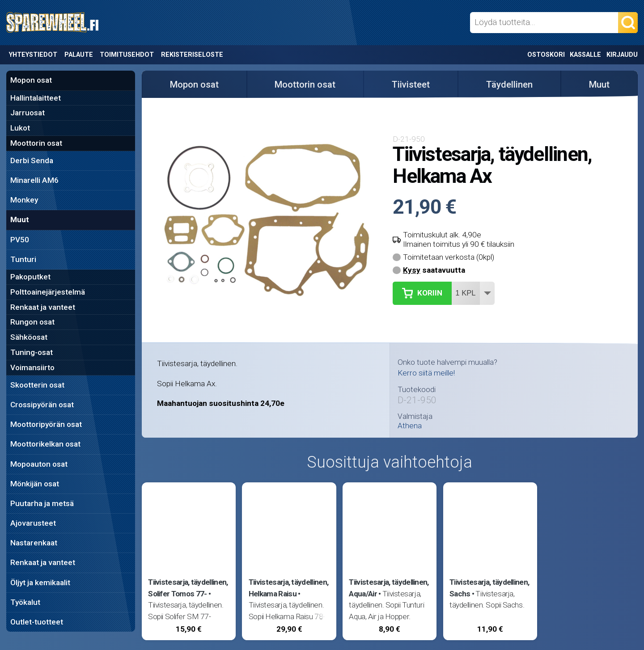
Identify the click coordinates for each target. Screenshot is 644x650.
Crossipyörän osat (42, 405)
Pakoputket (30, 277)
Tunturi (23, 259)
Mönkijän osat (35, 484)
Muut (20, 219)
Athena (410, 426)
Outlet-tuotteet (37, 622)
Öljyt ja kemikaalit (40, 582)
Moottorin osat (36, 143)
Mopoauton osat (39, 464)
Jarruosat (28, 113)
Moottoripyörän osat (46, 424)
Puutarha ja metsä (42, 503)
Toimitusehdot (127, 55)
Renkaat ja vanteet (43, 307)
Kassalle (585, 55)
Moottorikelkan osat (45, 444)
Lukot (20, 128)
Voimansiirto (32, 367)
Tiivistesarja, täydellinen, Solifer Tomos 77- (188, 588)
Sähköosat (29, 337)
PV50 (20, 240)
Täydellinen (509, 84)
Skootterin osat (37, 385)
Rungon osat (32, 322)
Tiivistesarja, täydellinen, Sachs (489, 588)
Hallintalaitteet (36, 98)
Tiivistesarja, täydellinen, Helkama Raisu (288, 588)
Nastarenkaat (34, 543)
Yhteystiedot (33, 55)
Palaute (79, 55)
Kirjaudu (622, 55)
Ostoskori (546, 55)
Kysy (412, 270)
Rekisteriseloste (192, 55)
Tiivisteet (411, 84)
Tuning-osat (32, 352)
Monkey (24, 200)
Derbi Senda (32, 160)
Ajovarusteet (33, 523)
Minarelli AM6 (34, 180)
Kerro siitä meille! (426, 373)
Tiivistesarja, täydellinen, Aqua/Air (389, 588)
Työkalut (25, 602)
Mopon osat (31, 80)
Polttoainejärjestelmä (48, 292)
